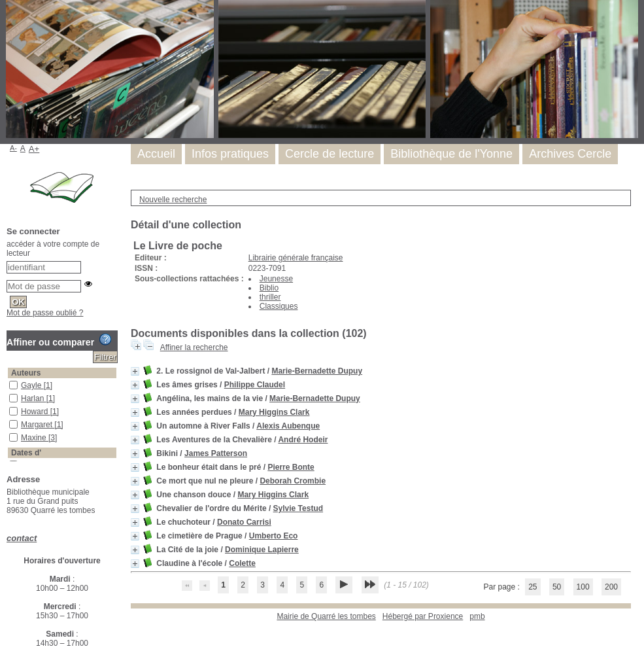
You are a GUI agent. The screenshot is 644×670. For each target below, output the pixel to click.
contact (22, 538)
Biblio (269, 288)
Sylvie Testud (298, 508)
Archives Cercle (570, 154)
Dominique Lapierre (262, 550)
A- (13, 148)
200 (611, 587)
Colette (242, 563)
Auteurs (26, 373)
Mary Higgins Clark (274, 412)
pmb (477, 616)
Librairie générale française (296, 258)
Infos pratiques (230, 154)
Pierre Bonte (291, 467)
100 (583, 587)
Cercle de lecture (330, 154)
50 (557, 587)
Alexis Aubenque (288, 426)
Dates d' (26, 453)
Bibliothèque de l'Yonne (451, 154)
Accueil (156, 154)
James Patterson (216, 453)
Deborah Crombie (293, 481)
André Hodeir (303, 440)
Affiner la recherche (194, 347)
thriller (270, 297)
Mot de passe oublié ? (45, 313)
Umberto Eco (274, 536)
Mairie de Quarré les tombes (326, 616)
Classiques (279, 306)
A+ (34, 149)
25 (533, 587)
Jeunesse (276, 279)
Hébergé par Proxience (423, 616)
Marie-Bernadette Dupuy (317, 371)
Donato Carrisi (244, 522)
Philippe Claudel (255, 385)
